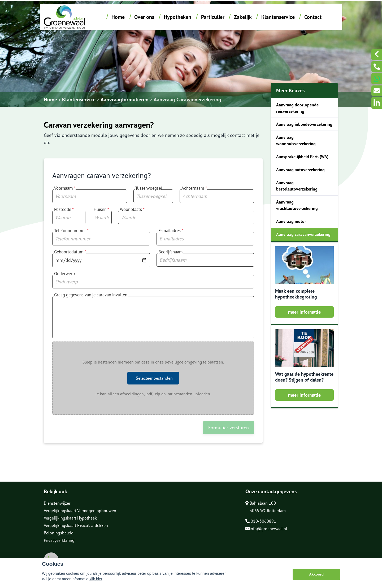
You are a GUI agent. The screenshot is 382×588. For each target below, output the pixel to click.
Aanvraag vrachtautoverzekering (297, 205)
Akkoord (316, 575)
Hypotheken (177, 17)
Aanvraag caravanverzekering (303, 234)
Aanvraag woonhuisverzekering (296, 140)
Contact (313, 17)
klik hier (96, 580)
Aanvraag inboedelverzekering (304, 124)
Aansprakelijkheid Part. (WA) (302, 157)
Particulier (213, 17)
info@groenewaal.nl (266, 529)
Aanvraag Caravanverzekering (187, 100)
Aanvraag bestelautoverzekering (297, 186)
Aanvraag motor (291, 221)
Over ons (144, 17)
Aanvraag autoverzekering (300, 170)
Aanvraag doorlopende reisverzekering (297, 108)
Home (118, 17)
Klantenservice (278, 17)
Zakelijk (243, 17)
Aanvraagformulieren (125, 100)
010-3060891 (261, 521)
